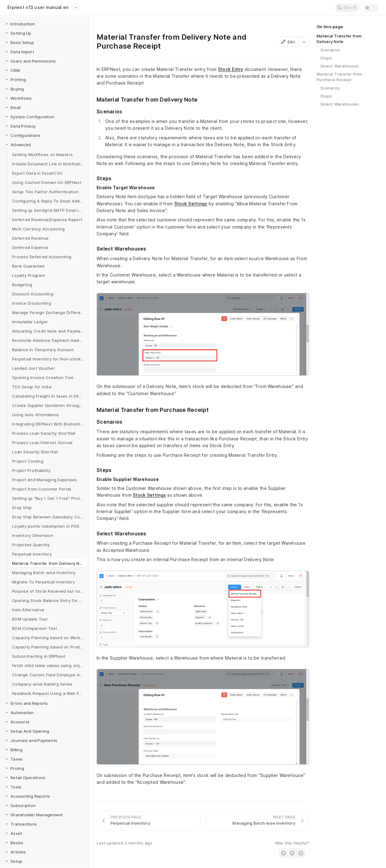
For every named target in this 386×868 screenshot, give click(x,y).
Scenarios (330, 50)
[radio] (284, 853)
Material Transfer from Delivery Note (339, 39)
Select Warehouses (340, 66)
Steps (326, 58)
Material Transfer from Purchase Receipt (340, 77)
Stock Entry (231, 69)
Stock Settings (191, 204)
